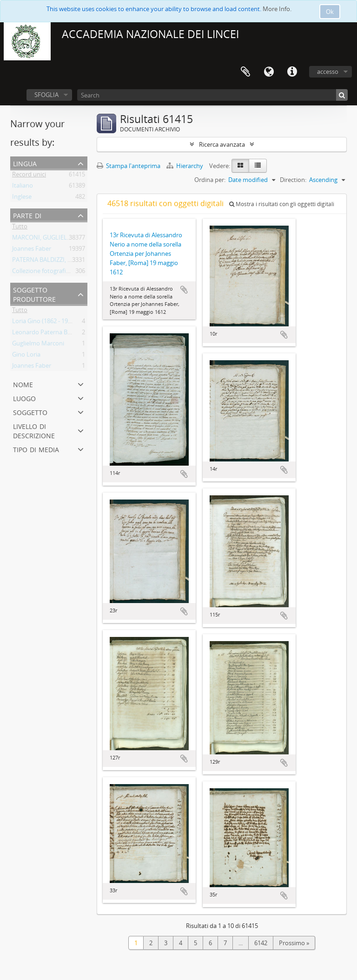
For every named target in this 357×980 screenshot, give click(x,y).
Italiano (23, 187)
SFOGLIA (46, 95)
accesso (328, 71)
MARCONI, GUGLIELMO (45, 239)
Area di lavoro (245, 72)
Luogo (24, 398)
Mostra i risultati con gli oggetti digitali (282, 204)
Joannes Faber (32, 250)
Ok (330, 12)
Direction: (293, 180)
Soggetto (30, 412)
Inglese (22, 198)
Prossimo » (294, 943)
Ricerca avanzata (222, 144)
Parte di (27, 215)
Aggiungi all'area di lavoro (184, 290)
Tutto (20, 228)
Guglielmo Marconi (38, 345)
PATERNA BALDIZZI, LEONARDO (56, 261)
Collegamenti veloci (292, 72)
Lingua (269, 72)
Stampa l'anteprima (129, 166)
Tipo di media (36, 449)
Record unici (29, 176)
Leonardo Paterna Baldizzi (48, 334)
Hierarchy (185, 166)
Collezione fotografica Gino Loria (57, 273)
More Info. (277, 9)
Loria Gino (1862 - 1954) (44, 323)
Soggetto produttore (34, 294)
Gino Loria (26, 356)
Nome (23, 384)
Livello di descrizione (34, 430)
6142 (261, 943)
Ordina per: (210, 180)
